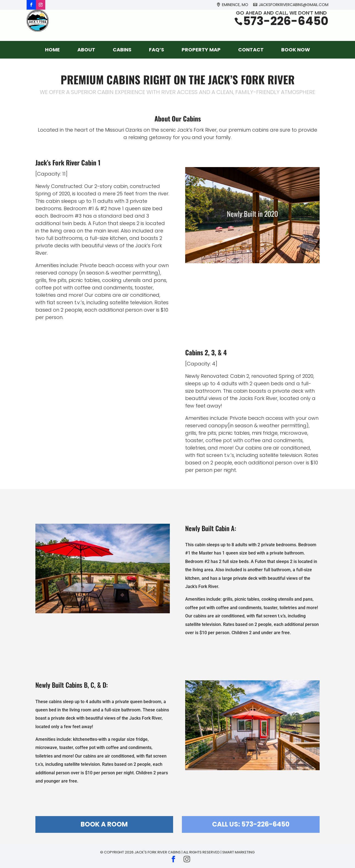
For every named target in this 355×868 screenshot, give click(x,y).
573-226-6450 (286, 28)
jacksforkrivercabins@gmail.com (294, 5)
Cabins (122, 50)
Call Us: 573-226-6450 (251, 824)
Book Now (296, 50)
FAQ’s (157, 50)
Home (52, 50)
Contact (251, 50)
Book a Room (104, 824)
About (86, 50)
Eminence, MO (235, 5)
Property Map (201, 50)
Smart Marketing (238, 852)
